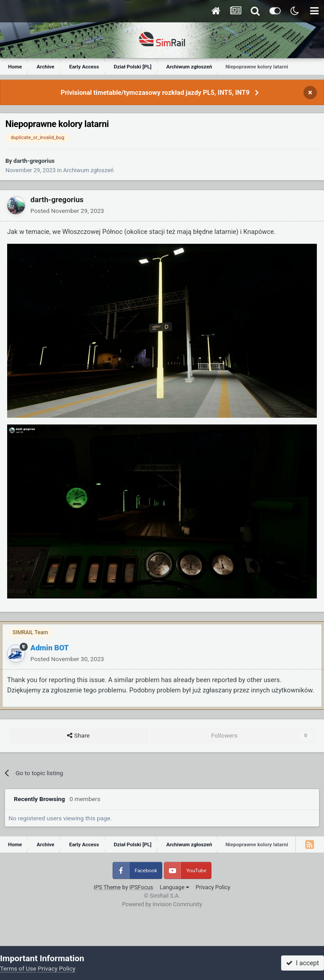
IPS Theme (107, 887)
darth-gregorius (34, 161)
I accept (303, 963)
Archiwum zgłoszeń (88, 170)
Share (78, 736)
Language (174, 887)
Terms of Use (18, 968)
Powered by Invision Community (162, 904)
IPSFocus (141, 887)
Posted (67, 211)
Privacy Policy (213, 887)
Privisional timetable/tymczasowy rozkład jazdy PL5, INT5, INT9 (155, 93)
